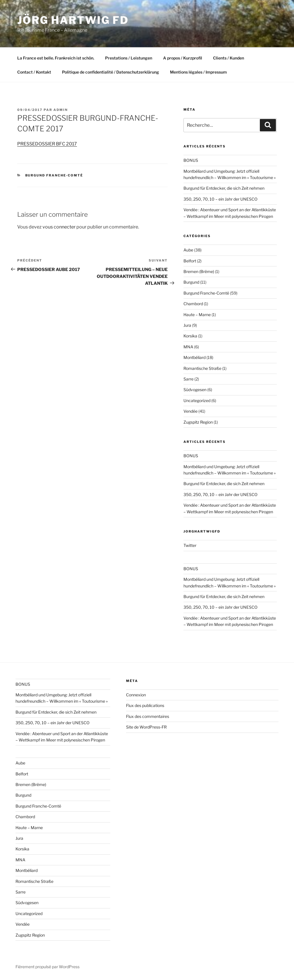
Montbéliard (195, 357)
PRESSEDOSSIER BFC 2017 (47, 144)
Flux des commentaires (148, 716)
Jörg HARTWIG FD (73, 20)
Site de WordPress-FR (146, 727)
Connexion (136, 695)
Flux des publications (145, 705)
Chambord (193, 304)
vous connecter (59, 227)
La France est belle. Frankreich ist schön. (56, 58)
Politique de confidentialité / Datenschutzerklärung (111, 72)
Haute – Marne (197, 315)
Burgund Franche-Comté (54, 175)
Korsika (190, 336)
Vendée (190, 411)
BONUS (191, 160)
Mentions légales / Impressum (198, 72)
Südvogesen (195, 390)
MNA (188, 347)
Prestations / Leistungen (129, 58)
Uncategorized (197, 400)
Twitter (190, 545)
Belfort (190, 261)
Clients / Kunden (229, 58)
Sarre (188, 379)
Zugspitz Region (198, 422)
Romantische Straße (202, 368)
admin (61, 110)
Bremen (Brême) (199, 271)
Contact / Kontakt (34, 72)
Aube (188, 250)
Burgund (191, 282)
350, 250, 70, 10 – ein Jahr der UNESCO (220, 199)
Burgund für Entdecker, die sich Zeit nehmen (224, 188)
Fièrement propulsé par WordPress (48, 967)
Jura (187, 325)
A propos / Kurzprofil (183, 58)
